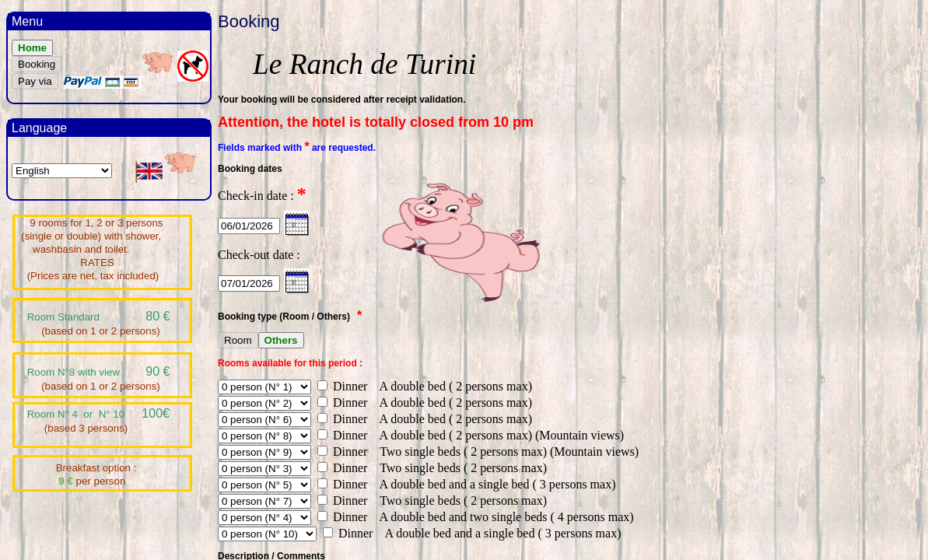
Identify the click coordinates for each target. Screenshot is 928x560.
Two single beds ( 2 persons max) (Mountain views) (504, 451)
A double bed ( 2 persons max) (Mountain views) (497, 435)
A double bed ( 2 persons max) (451, 386)
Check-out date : (259, 255)
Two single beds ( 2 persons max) (459, 468)
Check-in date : (262, 196)
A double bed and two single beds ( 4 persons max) (502, 517)
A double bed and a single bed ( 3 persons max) (493, 484)
